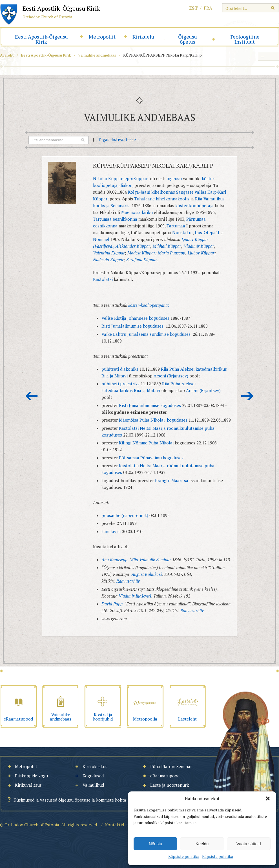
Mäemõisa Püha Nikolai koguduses (154, 420)
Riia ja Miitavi (115, 376)
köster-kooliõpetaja (194, 205)
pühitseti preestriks (121, 384)
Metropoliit (102, 37)
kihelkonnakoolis (173, 199)
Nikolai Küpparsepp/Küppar (120, 178)
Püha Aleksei (182, 369)
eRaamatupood (165, 776)
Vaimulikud (93, 785)
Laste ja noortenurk (170, 785)
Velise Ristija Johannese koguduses (135, 318)
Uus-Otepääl (207, 232)
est (193, 8)
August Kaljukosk (147, 574)
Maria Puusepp (171, 253)
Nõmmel (101, 239)
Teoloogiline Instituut (245, 39)
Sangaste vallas (191, 192)
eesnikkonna (126, 219)
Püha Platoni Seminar (171, 766)
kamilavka (111, 531)
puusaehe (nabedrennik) (125, 515)
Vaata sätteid (249, 844)
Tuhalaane (145, 199)
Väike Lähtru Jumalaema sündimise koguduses (147, 334)
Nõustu (156, 844)
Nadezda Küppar (108, 259)
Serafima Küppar (142, 259)
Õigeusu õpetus (188, 39)
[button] (268, 798)
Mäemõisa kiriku (137, 212)
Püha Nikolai (161, 443)
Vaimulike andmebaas (97, 55)
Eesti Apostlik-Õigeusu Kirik (41, 39)
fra (208, 8)
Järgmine (247, 396)
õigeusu (174, 178)
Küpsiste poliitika (184, 856)
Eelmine (32, 396)
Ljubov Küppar (201, 253)
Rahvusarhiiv (128, 581)
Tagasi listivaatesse (117, 139)
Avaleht (7, 55)
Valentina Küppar (109, 253)
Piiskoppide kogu (31, 776)
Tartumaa (102, 219)
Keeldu (202, 844)
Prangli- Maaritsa (172, 480)
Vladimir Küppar (199, 246)
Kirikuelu (143, 37)
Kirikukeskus (95, 766)
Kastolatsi (103, 279)
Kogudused (93, 776)
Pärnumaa (196, 219)
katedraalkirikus (211, 369)
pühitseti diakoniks (120, 369)
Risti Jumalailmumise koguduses (132, 326)
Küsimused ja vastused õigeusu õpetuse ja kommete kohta (70, 800)
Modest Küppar (141, 253)
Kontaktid (115, 825)
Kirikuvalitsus (28, 785)
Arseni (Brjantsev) (171, 376)
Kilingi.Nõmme (133, 443)
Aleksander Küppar (133, 246)
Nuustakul (182, 232)
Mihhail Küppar (167, 246)
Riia (165, 369)
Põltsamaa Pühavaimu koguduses (151, 458)
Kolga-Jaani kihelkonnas (151, 192)
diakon (126, 185)
